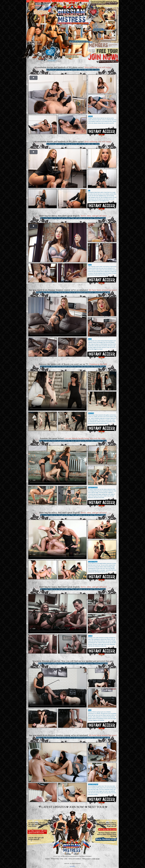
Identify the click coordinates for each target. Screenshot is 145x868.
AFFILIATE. (73, 866)
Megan (90, 488)
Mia (89, 413)
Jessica (90, 339)
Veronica (90, 116)
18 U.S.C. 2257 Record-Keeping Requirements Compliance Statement (72, 856)
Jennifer (95, 488)
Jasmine (90, 562)
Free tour (103, 51)
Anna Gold (91, 784)
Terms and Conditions (75, 859)
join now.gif (103, 58)
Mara (97, 784)
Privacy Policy (55, 859)
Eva (89, 191)
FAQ (62, 859)
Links (66, 859)
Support (47, 859)
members (103, 45)
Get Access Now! (102, 131)
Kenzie (90, 265)
